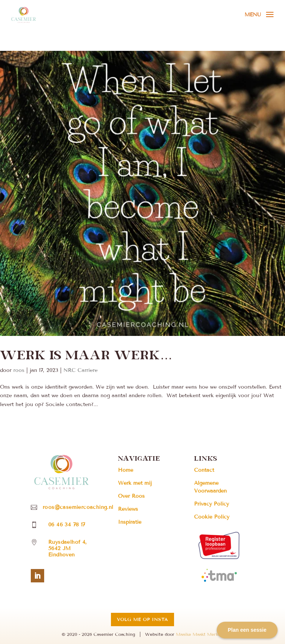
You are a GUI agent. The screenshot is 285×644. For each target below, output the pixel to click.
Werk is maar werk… (86, 354)
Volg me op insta (142, 619)
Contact (204, 470)
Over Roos (131, 496)
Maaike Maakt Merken (200, 634)
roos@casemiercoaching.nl (78, 507)
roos (19, 370)
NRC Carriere (81, 370)
